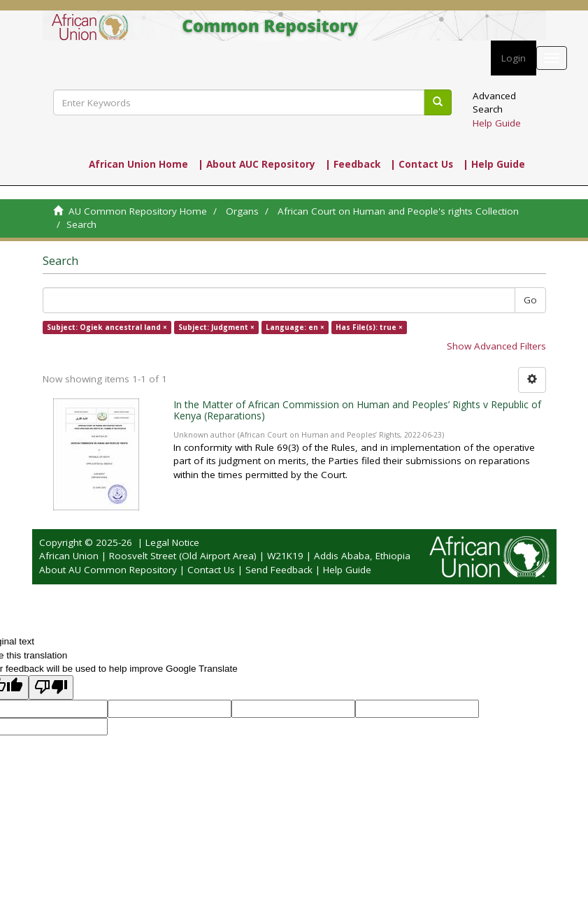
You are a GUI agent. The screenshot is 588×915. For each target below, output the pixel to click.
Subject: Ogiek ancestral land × (107, 327)
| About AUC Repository (257, 164)
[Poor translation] (51, 687)
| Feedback (353, 164)
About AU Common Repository (108, 570)
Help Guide (497, 123)
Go (530, 300)
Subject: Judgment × (216, 327)
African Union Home (138, 164)
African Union (69, 556)
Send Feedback (279, 570)
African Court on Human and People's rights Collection (398, 211)
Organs (242, 211)
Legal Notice (172, 542)
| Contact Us (422, 164)
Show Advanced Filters (496, 346)
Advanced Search (494, 102)
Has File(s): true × (369, 327)
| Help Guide (494, 164)
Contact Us (211, 570)
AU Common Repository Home (138, 211)
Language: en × (295, 327)
